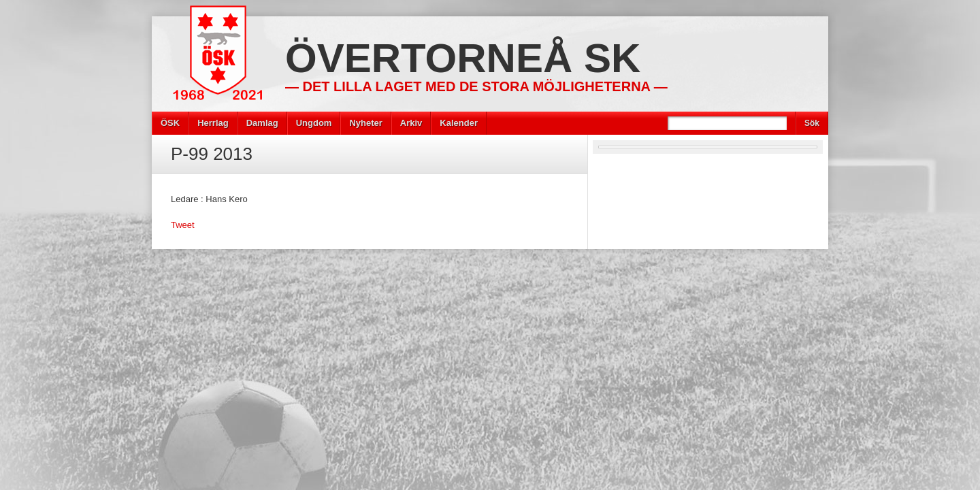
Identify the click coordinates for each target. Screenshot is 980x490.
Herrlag (213, 123)
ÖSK (170, 123)
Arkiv (411, 123)
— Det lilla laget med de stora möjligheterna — (476, 86)
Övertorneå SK (463, 58)
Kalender (459, 123)
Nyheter (365, 123)
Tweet (183, 225)
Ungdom (314, 123)
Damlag (262, 123)
